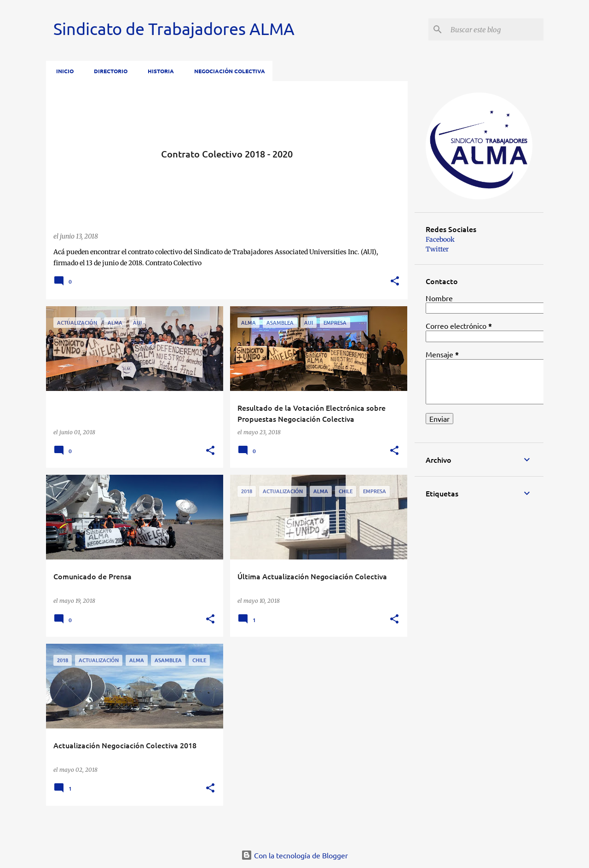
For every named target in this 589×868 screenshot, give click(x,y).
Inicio (62, 71)
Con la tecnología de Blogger (294, 855)
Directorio (108, 71)
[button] (395, 282)
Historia (158, 71)
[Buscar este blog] (495, 29)
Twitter (437, 249)
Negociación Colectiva (227, 71)
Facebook (440, 239)
